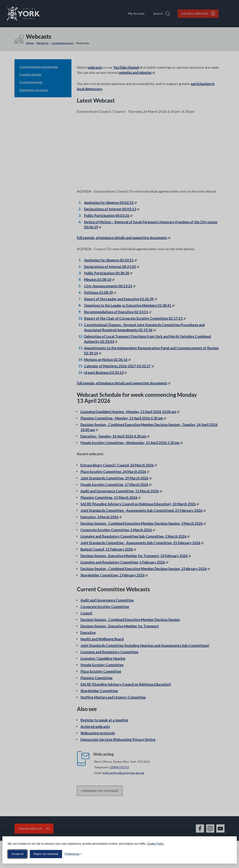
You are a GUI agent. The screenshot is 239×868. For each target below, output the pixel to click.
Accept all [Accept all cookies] (17, 854)
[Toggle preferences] (73, 854)
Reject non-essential (46, 854)
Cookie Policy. (156, 844)
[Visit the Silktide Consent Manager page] (229, 854)
